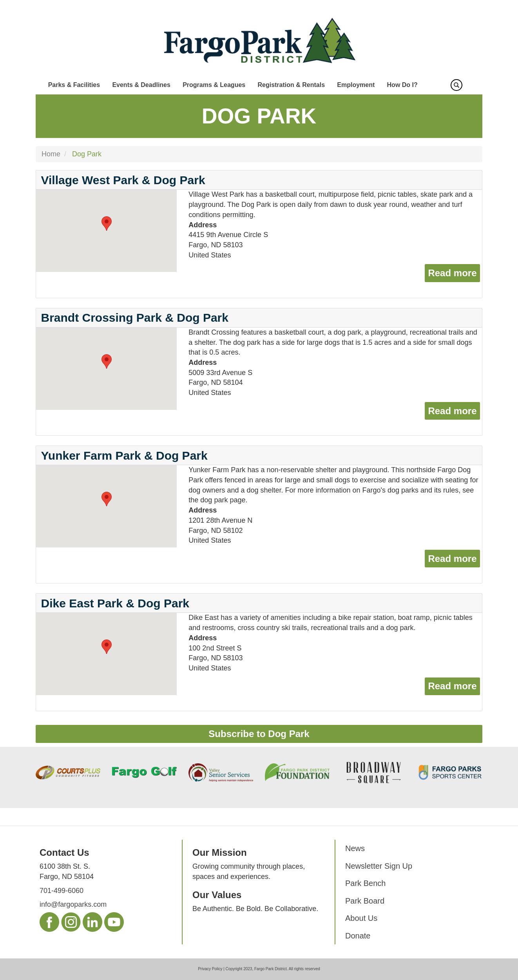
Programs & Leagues (214, 85)
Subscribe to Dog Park (259, 734)
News (355, 848)
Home (51, 154)
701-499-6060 (62, 891)
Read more (454, 272)
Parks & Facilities (74, 85)
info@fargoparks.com (73, 904)
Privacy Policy (210, 969)
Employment (356, 85)
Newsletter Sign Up (379, 866)
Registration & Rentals (291, 85)
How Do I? (402, 85)
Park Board (365, 901)
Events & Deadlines (141, 85)
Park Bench (365, 883)
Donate (358, 936)
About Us (361, 918)
